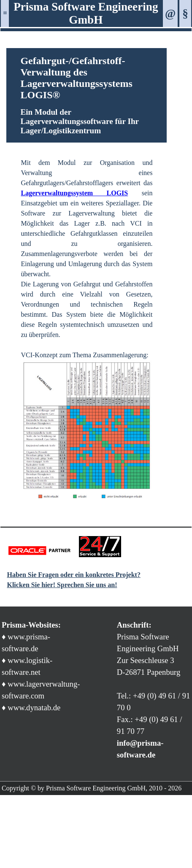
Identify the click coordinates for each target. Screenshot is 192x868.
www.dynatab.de (34, 708)
